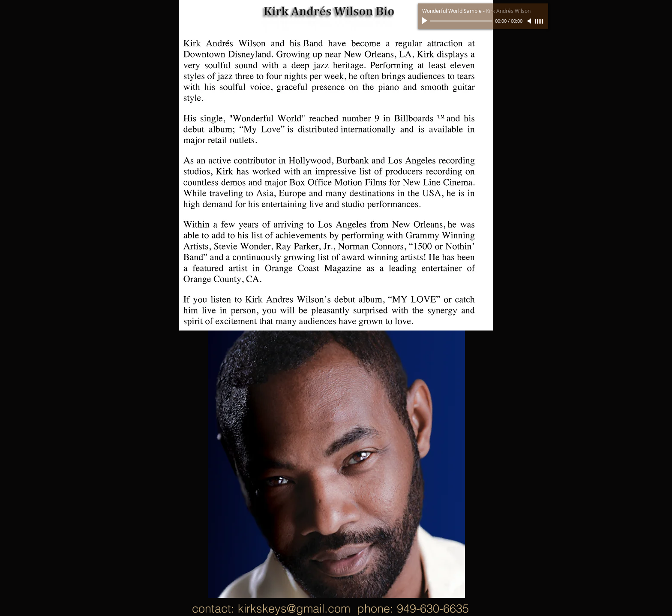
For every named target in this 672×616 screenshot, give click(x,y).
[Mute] (530, 21)
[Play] (426, 21)
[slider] (540, 21)
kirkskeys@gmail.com (294, 608)
